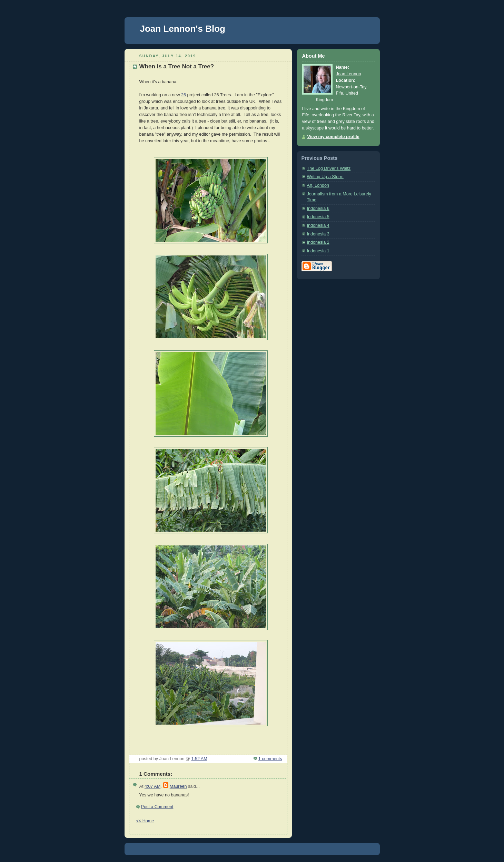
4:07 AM (152, 786)
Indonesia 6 (318, 209)
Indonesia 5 (318, 217)
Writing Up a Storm (325, 177)
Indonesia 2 (318, 242)
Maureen (178, 786)
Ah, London (318, 185)
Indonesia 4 (318, 225)
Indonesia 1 (318, 251)
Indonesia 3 (318, 234)
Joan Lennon (349, 74)
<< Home (145, 821)
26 (184, 95)
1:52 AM (199, 759)
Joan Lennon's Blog (183, 29)
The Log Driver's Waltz (329, 168)
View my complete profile (333, 137)
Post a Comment (157, 807)
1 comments (270, 759)
